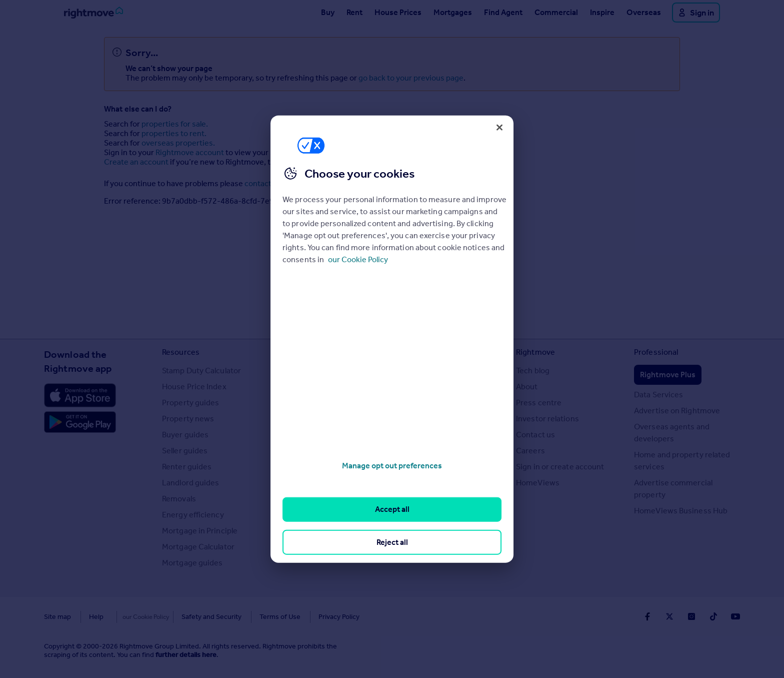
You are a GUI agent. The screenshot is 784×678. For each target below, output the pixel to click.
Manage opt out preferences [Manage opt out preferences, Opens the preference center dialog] (392, 466)
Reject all (392, 542)
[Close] (499, 127)
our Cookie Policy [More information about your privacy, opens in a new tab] (358, 259)
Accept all (392, 509)
